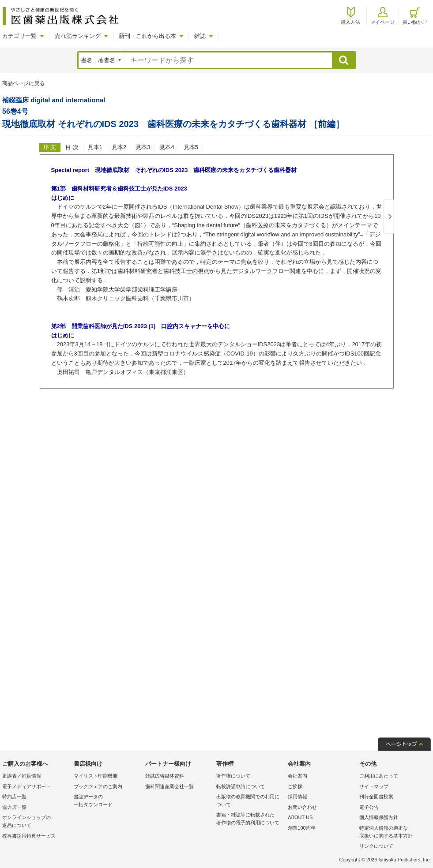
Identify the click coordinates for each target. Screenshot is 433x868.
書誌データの (107, 801)
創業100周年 (301, 828)
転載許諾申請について (241, 786)
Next (388, 217)
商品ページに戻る (23, 83)
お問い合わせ (302, 807)
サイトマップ (374, 786)
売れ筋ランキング (78, 36)
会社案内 (297, 776)
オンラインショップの (36, 822)
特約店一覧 (14, 797)
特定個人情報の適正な (393, 832)
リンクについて (376, 846)
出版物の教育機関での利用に (250, 801)
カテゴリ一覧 (19, 36)
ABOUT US (300, 817)
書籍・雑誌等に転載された (250, 819)
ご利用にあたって (379, 776)
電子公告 (369, 807)
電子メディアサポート (26, 786)
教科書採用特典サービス (29, 836)
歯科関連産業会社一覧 (169, 786)
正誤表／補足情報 (22, 776)
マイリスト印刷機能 (96, 776)
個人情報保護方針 (379, 817)
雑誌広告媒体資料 (165, 776)
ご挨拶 (295, 786)
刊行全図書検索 (376, 797)
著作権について (233, 776)
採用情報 (297, 797)
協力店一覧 (14, 807)
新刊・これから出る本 (147, 36)
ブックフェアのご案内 (98, 786)
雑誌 (200, 36)
